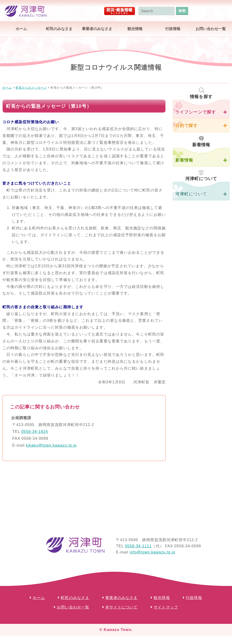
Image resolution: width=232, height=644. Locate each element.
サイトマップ (166, 607)
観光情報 (135, 29)
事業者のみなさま (97, 29)
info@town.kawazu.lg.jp (152, 552)
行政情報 (173, 29)
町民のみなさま (59, 29)
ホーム (21, 29)
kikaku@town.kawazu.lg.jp (51, 445)
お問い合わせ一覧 (211, 29)
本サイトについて (122, 607)
